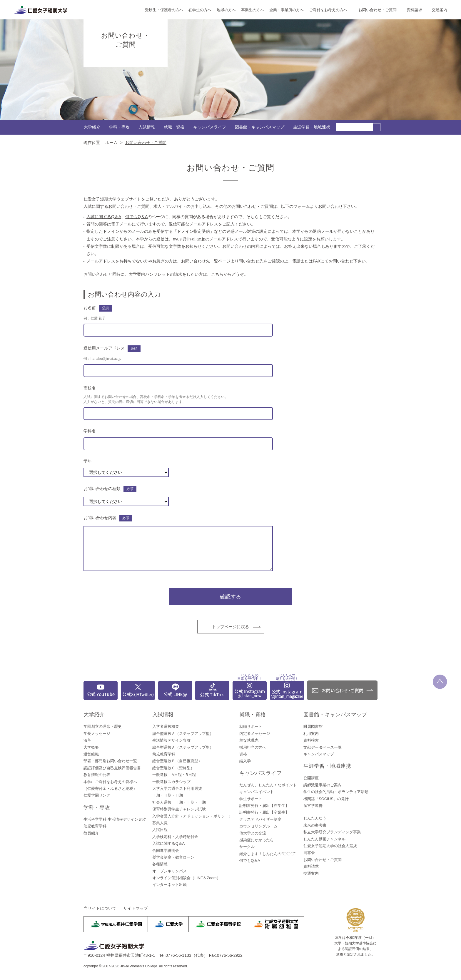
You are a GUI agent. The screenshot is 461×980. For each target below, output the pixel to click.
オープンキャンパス (169, 871)
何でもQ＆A (136, 217)
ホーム (111, 143)
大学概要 (91, 747)
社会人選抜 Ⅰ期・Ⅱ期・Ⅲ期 (179, 802)
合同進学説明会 (166, 851)
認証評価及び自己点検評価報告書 (112, 768)
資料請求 (415, 10)
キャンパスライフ (210, 127)
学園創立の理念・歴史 (103, 726)
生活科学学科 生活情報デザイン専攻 (115, 819)
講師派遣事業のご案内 (323, 785)
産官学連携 (313, 806)
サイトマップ (136, 908)
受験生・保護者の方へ (164, 10)
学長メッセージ (97, 734)
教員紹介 (91, 833)
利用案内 (311, 734)
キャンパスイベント (257, 792)
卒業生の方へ (253, 10)
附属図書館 (313, 726)
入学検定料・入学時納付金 (175, 837)
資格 (243, 754)
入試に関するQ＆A (104, 217)
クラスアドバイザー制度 (260, 819)
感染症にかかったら (257, 840)
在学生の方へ (200, 10)
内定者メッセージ (255, 734)
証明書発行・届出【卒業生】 (264, 812)
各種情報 (160, 864)
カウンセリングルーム (258, 826)
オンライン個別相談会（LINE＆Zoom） (186, 878)
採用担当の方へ (253, 747)
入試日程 (160, 830)
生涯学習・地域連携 (312, 127)
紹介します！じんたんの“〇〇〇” (267, 854)
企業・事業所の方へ (287, 10)
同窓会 (309, 853)
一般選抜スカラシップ (171, 782)
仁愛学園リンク (97, 795)
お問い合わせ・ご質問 (378, 10)
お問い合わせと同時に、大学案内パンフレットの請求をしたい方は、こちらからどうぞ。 (166, 274)
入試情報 (147, 127)
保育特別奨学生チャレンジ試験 (179, 809)
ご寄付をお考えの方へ (328, 10)
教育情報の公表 (97, 775)
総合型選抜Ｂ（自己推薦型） (177, 761)
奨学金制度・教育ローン (173, 857)
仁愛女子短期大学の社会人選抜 (330, 846)
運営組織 (91, 754)
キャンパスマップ (319, 754)
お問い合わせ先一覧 (200, 261)
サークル (247, 847)
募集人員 (160, 823)
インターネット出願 (169, 885)
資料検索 (311, 740)
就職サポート (251, 726)
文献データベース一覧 (323, 747)
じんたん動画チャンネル (324, 839)
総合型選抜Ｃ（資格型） (173, 768)
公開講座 (311, 778)
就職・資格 (174, 127)
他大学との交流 (253, 833)
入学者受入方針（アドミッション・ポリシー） (192, 816)
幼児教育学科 (95, 826)
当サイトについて (100, 908)
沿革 (87, 740)
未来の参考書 (315, 825)
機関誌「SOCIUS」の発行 (326, 799)
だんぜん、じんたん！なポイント (268, 785)
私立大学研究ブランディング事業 (332, 832)
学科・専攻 (119, 127)
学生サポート (251, 799)
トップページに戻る (230, 627)
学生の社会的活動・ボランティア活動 (336, 792)
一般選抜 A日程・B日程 (174, 775)
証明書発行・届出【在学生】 (264, 806)
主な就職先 (249, 740)
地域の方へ (226, 10)
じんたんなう (315, 818)
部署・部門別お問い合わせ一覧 (110, 761)
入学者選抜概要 (166, 726)
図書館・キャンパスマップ (260, 127)
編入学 (245, 761)
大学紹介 (92, 127)
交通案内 (440, 10)
